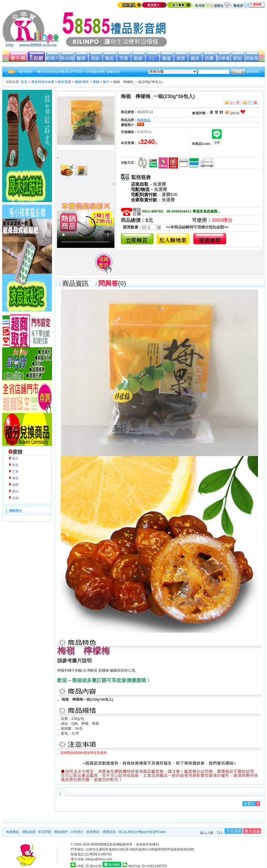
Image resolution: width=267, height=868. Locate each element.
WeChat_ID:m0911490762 (145, 866)
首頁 (24, 82)
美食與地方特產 (43, 82)
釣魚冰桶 (58, 72)
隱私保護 (29, 832)
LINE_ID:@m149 (89, 866)
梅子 (106, 82)
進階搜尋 (252, 72)
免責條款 (13, 832)
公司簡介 (77, 832)
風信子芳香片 (75, 72)
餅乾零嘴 (64, 82)
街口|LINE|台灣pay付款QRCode (142, 832)
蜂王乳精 (44, 72)
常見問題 (45, 832)
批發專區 (93, 832)
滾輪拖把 (113, 72)
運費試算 (109, 832)
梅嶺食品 (144, 120)
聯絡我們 (61, 832)
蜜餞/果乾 (82, 82)
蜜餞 (96, 82)
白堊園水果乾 (96, 72)
